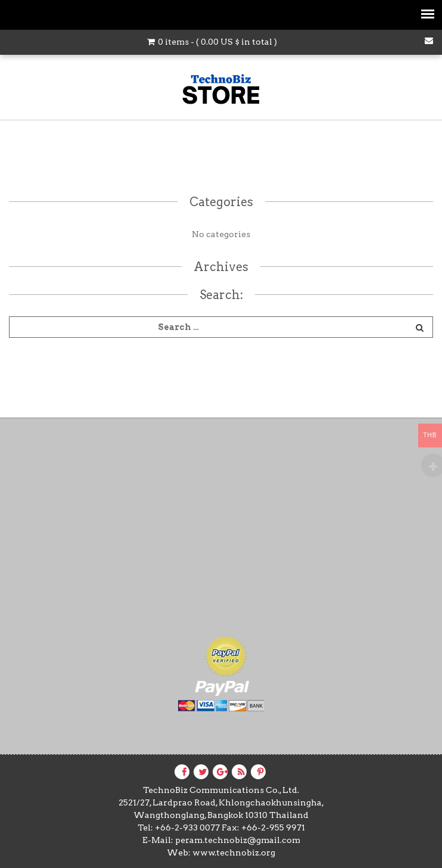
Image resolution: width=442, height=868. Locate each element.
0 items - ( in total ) (212, 42)
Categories (221, 202)
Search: (221, 295)
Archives (221, 267)
